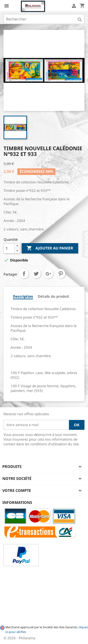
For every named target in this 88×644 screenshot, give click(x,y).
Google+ (48, 274)
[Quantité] (9, 248)
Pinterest (61, 274)
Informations (17, 502)
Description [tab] (23, 296)
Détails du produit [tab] (54, 296)
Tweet (36, 274)
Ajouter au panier (50, 248)
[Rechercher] (44, 19)
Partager (24, 274)
